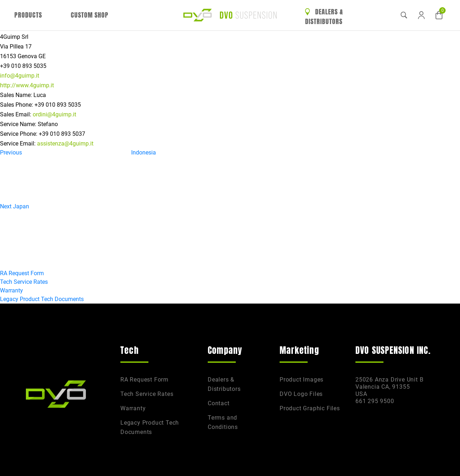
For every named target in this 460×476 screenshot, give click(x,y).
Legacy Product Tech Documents (42, 299)
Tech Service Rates (24, 282)
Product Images (302, 380)
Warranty (11, 290)
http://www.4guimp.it (27, 85)
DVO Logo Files (301, 394)
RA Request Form (22, 273)
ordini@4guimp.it (54, 114)
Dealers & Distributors (324, 17)
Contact (219, 403)
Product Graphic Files (310, 408)
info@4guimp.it (20, 76)
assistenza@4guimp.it (65, 144)
